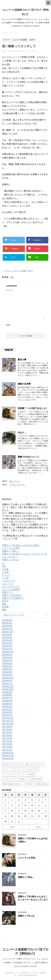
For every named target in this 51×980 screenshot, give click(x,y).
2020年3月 (7, 672)
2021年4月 (7, 640)
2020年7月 (7, 661)
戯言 (4, 604)
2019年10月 (8, 678)
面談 (4, 610)
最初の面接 (37, 779)
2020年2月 (7, 675)
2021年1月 (7, 649)
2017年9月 (7, 727)
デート (20, 769)
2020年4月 (7, 669)
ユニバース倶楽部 (20, 271)
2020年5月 (7, 666)
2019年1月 (7, 684)
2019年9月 (7, 681)
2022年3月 (7, 626)
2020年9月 (7, 655)
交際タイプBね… (10, 551)
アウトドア (14, 764)
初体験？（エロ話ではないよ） (33, 408)
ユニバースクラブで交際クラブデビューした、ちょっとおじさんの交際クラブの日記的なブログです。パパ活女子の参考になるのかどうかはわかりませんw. (26, 963)
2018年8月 (7, 695)
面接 (39, 784)
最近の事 (22, 360)
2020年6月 (7, 663)
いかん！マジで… (18, 485)
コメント (10, 290)
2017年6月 (7, 735)
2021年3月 (7, 643)
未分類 (5, 607)
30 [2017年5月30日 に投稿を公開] (12, 821)
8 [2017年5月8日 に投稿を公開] (5, 805)
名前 (8, 325)
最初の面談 (8, 784)
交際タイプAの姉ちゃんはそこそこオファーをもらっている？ (33, 898)
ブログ (36, 769)
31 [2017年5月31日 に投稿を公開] (19, 821)
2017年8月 (7, 730)
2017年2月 (7, 747)
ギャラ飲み (26, 764)
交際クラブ (7, 592)
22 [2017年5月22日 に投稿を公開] (5, 816)
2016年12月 (8, 753)
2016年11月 (8, 756)
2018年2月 (7, 712)
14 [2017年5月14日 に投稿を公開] (46, 805)
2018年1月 (7, 715)
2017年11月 (8, 721)
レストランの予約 (11, 548)
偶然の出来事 (24, 384)
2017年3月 (7, 744)
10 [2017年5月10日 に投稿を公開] (19, 805)
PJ (3, 564)
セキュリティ (38, 764)
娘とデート (15, 481)
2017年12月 (8, 718)
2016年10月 (8, 758)
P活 (4, 566)
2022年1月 (7, 629)
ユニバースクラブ (11, 587)
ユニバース (7, 584)
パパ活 (5, 578)
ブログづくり (9, 581)
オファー (8, 271)
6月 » (39, 827)
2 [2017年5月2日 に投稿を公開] (12, 800)
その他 (5, 572)
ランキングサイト (10, 779)
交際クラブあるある (12, 595)
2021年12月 (8, 632)
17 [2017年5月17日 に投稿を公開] (19, 811)
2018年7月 (7, 698)
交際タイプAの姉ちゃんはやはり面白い (21, 545)
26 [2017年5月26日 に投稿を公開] (32, 816)
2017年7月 (7, 733)
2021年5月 (7, 637)
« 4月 (12, 827)
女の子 (30, 271)
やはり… (22, 433)
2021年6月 (7, 635)
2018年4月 (7, 707)
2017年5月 (7, 738)
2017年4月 (7, 741)
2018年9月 (7, 692)
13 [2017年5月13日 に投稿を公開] (39, 805)
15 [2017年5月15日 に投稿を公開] (5, 811)
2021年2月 (7, 646)
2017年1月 (7, 750)
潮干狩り (31, 784)
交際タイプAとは (10, 560)
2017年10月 (8, 724)
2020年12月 (8, 652)
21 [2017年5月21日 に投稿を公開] (46, 811)
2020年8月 (7, 658)
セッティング (9, 769)
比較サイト (20, 784)
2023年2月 (7, 623)
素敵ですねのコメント (29, 457)
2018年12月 (8, 686)
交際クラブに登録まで (13, 598)
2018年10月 (8, 689)
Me (12, 277)
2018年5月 (7, 704)
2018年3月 (7, 710)
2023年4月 (7, 620)
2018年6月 (7, 701)
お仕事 (5, 569)
